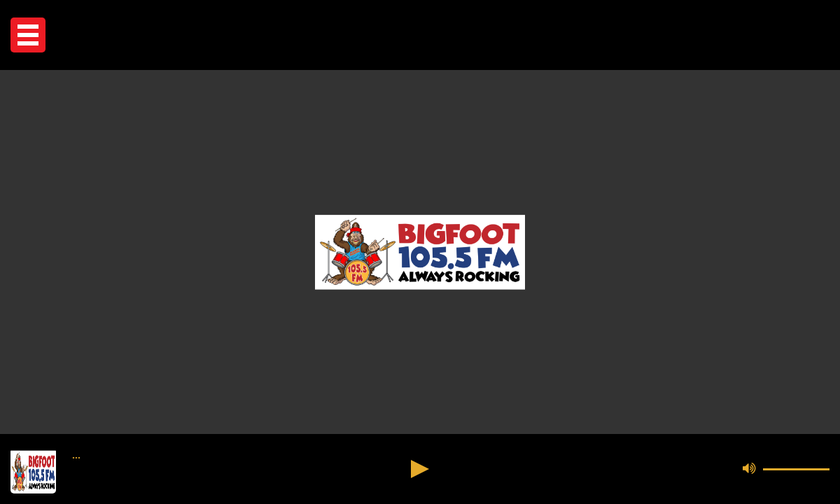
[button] (28, 35)
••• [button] (76, 458)
